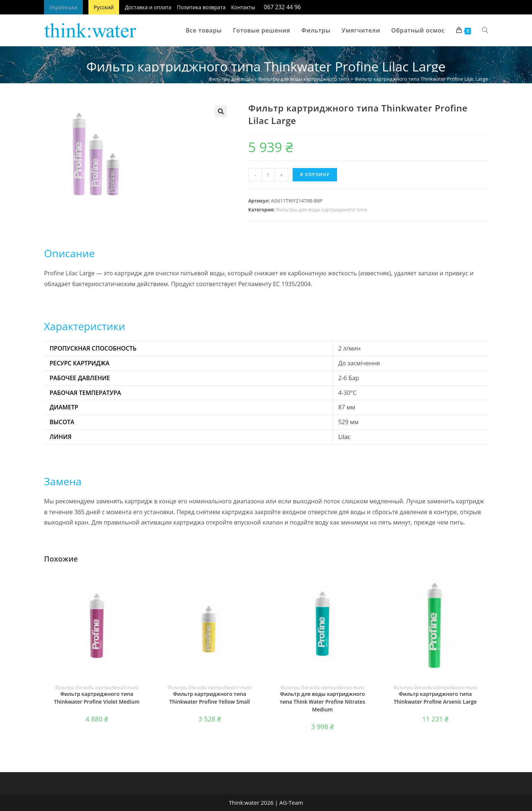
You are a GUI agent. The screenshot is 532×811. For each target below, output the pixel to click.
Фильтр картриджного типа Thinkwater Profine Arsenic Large (435, 698)
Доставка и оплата (148, 7)
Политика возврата (201, 7)
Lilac (344, 437)
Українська (63, 7)
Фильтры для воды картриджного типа (304, 79)
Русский (104, 7)
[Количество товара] (268, 175)
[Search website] (485, 30)
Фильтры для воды (231, 79)
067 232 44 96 (282, 7)
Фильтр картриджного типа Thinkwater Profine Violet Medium (97, 698)
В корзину (315, 175)
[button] (221, 111)
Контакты (243, 7)
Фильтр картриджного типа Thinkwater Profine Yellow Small (210, 698)
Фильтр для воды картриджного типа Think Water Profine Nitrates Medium (322, 702)
